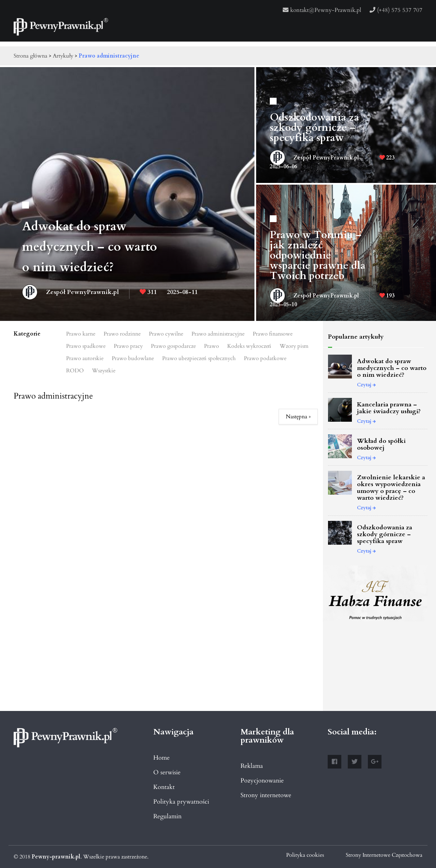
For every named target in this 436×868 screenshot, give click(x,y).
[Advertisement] (375, 668)
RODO (75, 371)
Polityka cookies (305, 855)
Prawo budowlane (133, 358)
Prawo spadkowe (86, 346)
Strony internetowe (266, 795)
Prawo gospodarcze (173, 346)
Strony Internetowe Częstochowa (384, 855)
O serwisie (167, 772)
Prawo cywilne (166, 334)
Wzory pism (294, 346)
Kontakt (164, 787)
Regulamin (167, 816)
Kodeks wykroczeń (249, 346)
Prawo (212, 346)
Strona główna (30, 56)
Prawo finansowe (273, 334)
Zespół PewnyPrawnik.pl (71, 292)
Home (161, 758)
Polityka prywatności (181, 802)
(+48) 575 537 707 (396, 10)
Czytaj (366, 385)
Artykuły (63, 56)
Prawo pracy (128, 346)
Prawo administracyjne (109, 56)
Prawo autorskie (85, 358)
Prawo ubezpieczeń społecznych (199, 358)
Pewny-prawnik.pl (56, 857)
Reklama (252, 766)
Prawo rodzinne (122, 334)
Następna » (298, 417)
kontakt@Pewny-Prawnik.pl (322, 10)
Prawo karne (81, 334)
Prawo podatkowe (265, 358)
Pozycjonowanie (262, 781)
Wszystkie (104, 371)
